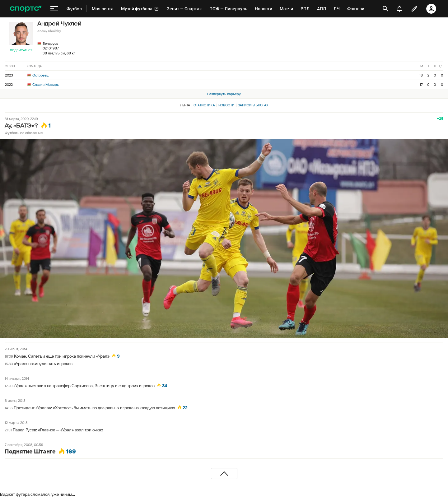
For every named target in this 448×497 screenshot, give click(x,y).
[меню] (54, 9)
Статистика (204, 105)
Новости (226, 105)
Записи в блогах (253, 105)
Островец (38, 75)
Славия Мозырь (43, 84)
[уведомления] (399, 9)
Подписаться (21, 50)
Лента (185, 105)
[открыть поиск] (385, 9)
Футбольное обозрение (24, 133)
